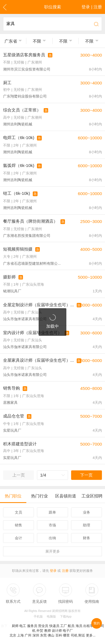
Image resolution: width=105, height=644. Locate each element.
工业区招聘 (92, 496)
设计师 (57, 631)
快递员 (54, 626)
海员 (79, 626)
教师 (48, 631)
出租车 (88, 626)
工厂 (64, 626)
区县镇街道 (66, 496)
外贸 (40, 631)
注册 (65, 571)
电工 (23, 626)
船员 (71, 626)
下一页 (86, 475)
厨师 (15, 626)
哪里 (66, 635)
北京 (13, 635)
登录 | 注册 (92, 7)
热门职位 (13, 496)
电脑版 (51, 616)
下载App (66, 616)
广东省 (11, 41)
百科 (59, 635)
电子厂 (68, 631)
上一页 (19, 475)
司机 (74, 635)
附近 (82, 635)
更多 (53, 551)
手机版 (38, 616)
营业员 (43, 626)
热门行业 (39, 496)
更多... (91, 635)
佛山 (51, 635)
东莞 (43, 635)
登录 (53, 571)
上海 (20, 635)
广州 (28, 635)
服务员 (32, 626)
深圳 (36, 635)
